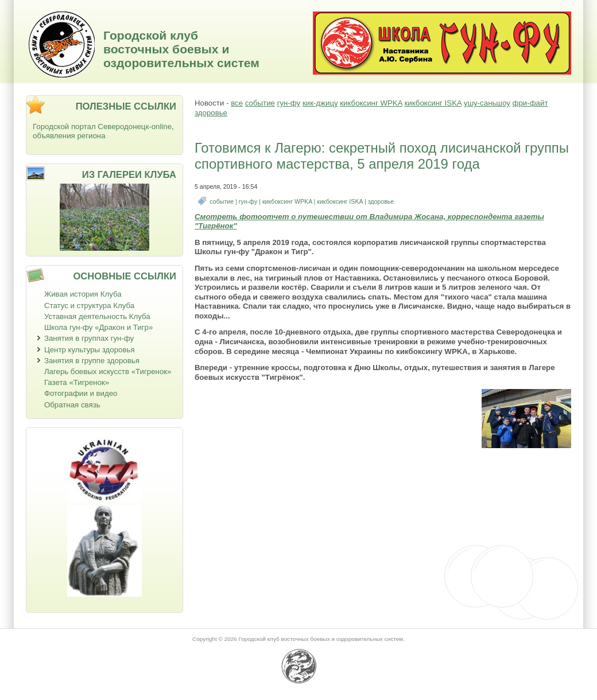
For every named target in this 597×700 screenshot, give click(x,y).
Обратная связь (72, 405)
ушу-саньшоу (487, 103)
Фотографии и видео (81, 393)
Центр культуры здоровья (90, 350)
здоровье (211, 113)
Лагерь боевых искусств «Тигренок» (108, 372)
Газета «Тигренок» (77, 382)
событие (260, 103)
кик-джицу (320, 103)
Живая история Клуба (83, 294)
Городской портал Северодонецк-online (102, 127)
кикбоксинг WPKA (371, 103)
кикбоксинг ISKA (433, 103)
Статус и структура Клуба (89, 306)
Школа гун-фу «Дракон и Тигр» (98, 327)
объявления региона (69, 136)
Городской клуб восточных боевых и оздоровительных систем (181, 49)
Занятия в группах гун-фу (89, 338)
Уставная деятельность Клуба (97, 316)
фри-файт (530, 103)
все (237, 103)
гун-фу (289, 103)
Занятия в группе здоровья (92, 361)
